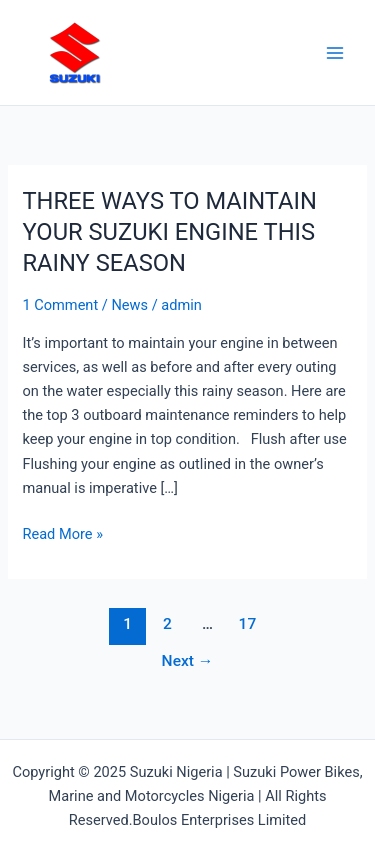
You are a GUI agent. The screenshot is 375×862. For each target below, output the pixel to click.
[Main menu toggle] (335, 52)
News (129, 305)
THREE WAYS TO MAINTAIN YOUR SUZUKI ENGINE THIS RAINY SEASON (169, 232)
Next (188, 661)
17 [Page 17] (248, 624)
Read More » (62, 532)
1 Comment (60, 305)
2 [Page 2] (167, 624)
